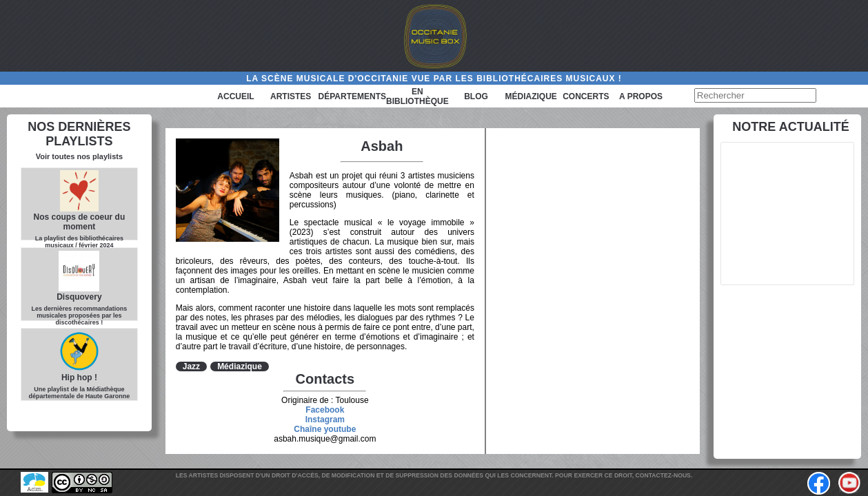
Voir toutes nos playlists (79, 156)
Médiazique (531, 96)
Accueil (235, 96)
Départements (352, 96)
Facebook (325, 410)
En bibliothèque (417, 96)
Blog (476, 96)
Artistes (291, 96)
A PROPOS (641, 96)
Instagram (325, 420)
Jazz (191, 366)
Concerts (586, 96)
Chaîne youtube (325, 429)
